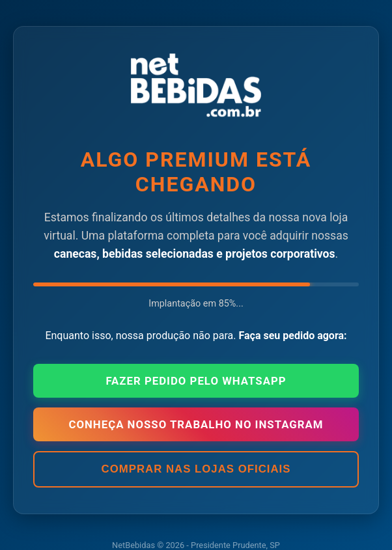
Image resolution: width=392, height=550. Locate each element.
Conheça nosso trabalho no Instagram (196, 424)
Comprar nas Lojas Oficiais (196, 469)
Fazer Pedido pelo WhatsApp (196, 381)
